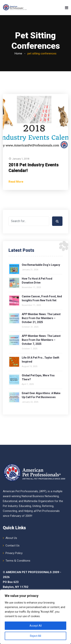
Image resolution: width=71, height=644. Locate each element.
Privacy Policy (14, 553)
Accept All (36, 626)
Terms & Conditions (18, 561)
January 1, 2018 (21, 159)
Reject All (35, 636)
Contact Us (12, 546)
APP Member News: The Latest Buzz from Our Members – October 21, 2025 (41, 318)
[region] (35, 617)
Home (18, 53)
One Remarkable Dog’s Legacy (41, 265)
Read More (16, 182)
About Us (11, 538)
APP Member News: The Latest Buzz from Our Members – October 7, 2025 (41, 340)
